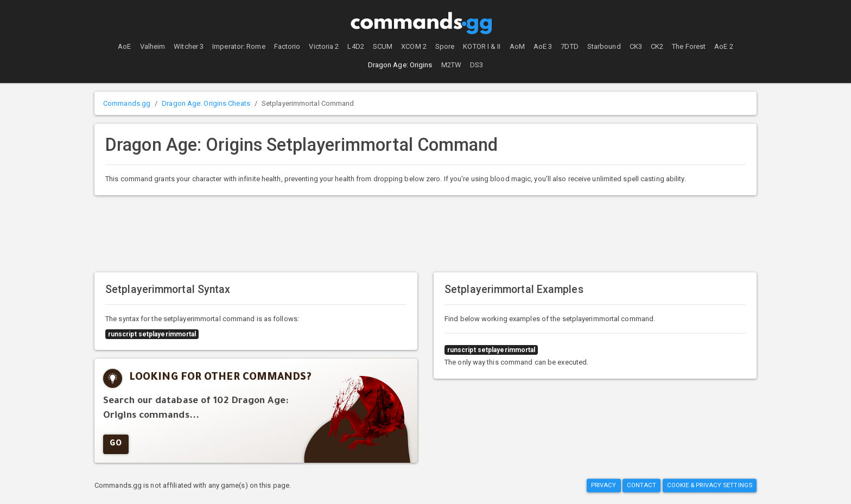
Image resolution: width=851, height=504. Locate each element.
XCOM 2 (414, 46)
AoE (124, 46)
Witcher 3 (189, 46)
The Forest (689, 46)
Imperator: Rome (239, 46)
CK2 (657, 46)
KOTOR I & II (482, 46)
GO (116, 444)
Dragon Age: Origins (400, 65)
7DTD (569, 46)
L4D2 (355, 46)
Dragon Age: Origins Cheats (206, 103)
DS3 (477, 65)
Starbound (604, 46)
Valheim (153, 46)
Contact (642, 486)
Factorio (287, 46)
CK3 (636, 46)
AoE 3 (543, 46)
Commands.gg (127, 103)
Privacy (604, 486)
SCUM (383, 46)
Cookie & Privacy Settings (710, 486)
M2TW (451, 65)
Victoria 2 (324, 46)
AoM (517, 46)
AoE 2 (724, 46)
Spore (445, 46)
